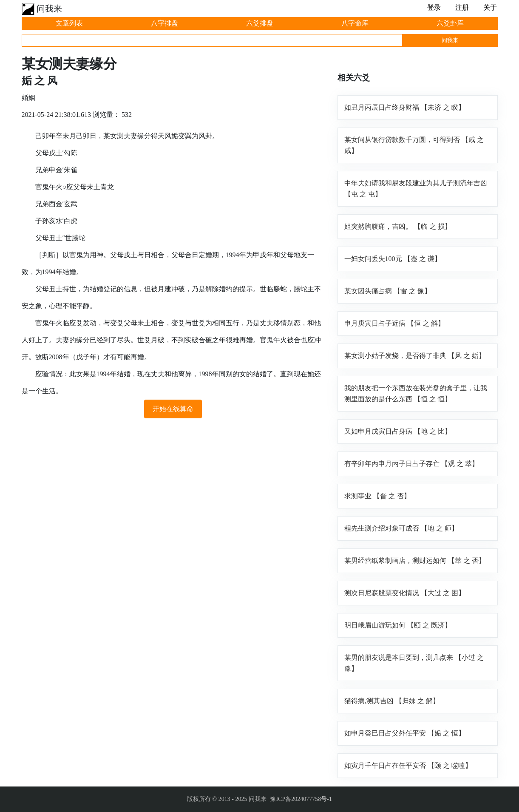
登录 (434, 7)
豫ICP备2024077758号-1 (301, 799)
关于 (490, 7)
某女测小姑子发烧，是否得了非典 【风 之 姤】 (415, 356)
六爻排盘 (260, 23)
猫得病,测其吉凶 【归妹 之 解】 (392, 701)
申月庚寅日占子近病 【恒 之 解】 (394, 323)
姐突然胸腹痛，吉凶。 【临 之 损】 (398, 226)
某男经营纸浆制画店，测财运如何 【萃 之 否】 (415, 561)
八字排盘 (164, 23)
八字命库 (355, 23)
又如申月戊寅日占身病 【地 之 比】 (398, 431)
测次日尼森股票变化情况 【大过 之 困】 (405, 593)
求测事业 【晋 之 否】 (377, 496)
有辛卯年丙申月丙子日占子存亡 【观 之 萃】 (411, 464)
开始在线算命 (173, 409)
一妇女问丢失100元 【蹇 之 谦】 (393, 259)
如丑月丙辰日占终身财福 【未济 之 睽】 (405, 107)
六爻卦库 (450, 23)
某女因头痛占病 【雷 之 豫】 (388, 291)
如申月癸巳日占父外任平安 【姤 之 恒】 (405, 733)
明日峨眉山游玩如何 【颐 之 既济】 (398, 625)
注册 (462, 7)
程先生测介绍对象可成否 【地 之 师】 (401, 528)
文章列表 (69, 23)
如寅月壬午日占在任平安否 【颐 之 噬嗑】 (408, 765)
